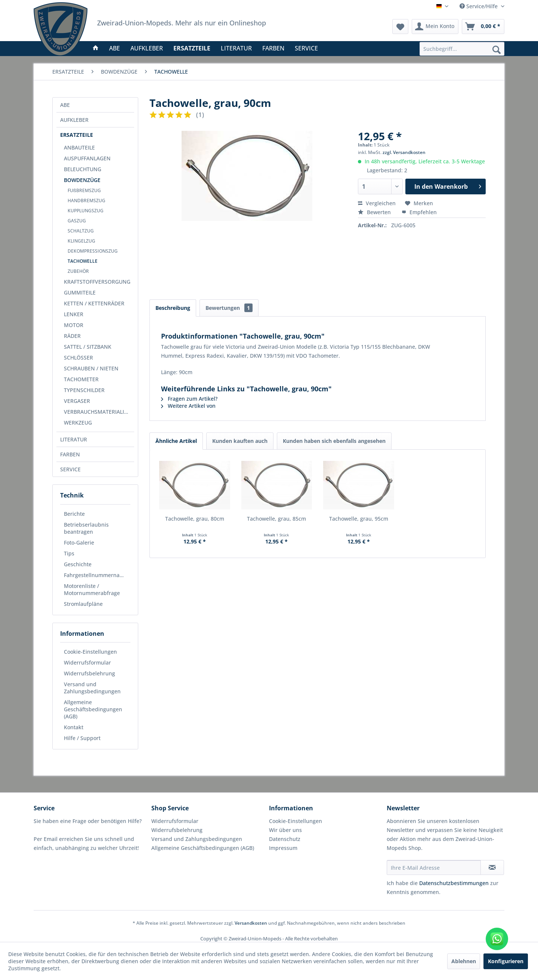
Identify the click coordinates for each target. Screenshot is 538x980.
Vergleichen (377, 203)
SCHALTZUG (81, 231)
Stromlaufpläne (83, 604)
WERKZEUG (78, 423)
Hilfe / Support (82, 738)
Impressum (283, 848)
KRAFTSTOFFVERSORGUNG (97, 282)
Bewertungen (229, 308)
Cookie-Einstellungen (90, 652)
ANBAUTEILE (79, 147)
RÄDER (72, 336)
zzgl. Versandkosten (404, 152)
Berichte (74, 514)
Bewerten (375, 212)
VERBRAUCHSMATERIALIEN (98, 412)
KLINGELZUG (81, 241)
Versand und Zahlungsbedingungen (92, 688)
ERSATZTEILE (77, 135)
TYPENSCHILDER (84, 390)
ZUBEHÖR (78, 271)
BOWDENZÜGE (82, 180)
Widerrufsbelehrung (89, 673)
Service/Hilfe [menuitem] (479, 6)
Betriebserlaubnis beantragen (86, 528)
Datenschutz (285, 839)
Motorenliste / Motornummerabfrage (92, 589)
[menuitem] (462, 49)
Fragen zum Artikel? (189, 399)
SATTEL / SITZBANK (88, 347)
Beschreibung (173, 308)
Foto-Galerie (79, 543)
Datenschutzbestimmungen (454, 883)
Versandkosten (251, 923)
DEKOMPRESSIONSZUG (93, 251)
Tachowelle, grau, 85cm (276, 519)
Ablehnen (464, 961)
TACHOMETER (81, 379)
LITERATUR (74, 439)
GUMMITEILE (80, 292)
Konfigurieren (506, 961)
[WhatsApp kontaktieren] (497, 939)
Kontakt (74, 727)
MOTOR (74, 325)
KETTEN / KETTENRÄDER (94, 303)
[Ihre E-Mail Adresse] (434, 867)
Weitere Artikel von (188, 406)
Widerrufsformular (87, 662)
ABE (65, 105)
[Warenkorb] (483, 27)
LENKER (74, 314)
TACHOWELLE (83, 261)
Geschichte (78, 564)
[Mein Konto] (435, 27)
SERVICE (70, 469)
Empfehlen (419, 212)
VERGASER (77, 401)
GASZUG (77, 221)
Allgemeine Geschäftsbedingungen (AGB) (93, 709)
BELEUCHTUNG (83, 169)
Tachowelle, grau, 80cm (195, 519)
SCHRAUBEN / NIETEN (91, 368)
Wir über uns (285, 830)
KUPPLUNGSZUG (86, 211)
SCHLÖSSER (78, 358)
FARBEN (70, 454)
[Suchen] (497, 49)
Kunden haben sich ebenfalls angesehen (334, 441)
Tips (69, 553)
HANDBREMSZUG (86, 201)
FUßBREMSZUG (84, 190)
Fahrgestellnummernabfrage (97, 575)
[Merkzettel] (400, 27)
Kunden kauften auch (240, 441)
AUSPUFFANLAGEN (87, 158)
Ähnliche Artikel (176, 441)
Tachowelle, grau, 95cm (359, 519)
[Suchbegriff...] (462, 49)
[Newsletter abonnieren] (492, 867)
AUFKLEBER (74, 120)
